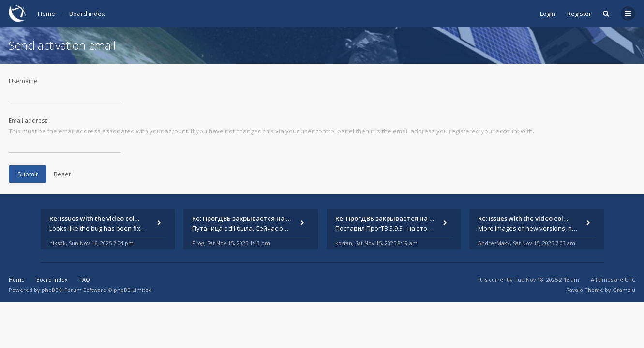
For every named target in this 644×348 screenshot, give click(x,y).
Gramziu (624, 290)
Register (579, 14)
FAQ (85, 280)
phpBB (50, 290)
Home (46, 14)
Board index (87, 14)
